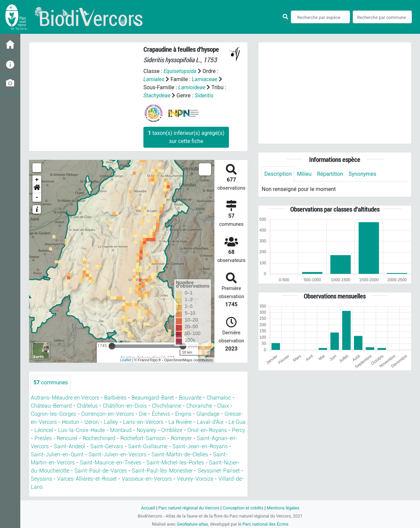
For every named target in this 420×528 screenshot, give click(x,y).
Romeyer (181, 438)
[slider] (112, 346)
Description (278, 174)
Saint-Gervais (107, 446)
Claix (223, 406)
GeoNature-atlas (192, 524)
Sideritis (204, 95)
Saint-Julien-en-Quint (57, 454)
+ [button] (37, 180)
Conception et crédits (243, 508)
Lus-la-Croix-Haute (81, 430)
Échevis (161, 414)
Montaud (121, 430)
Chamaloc (219, 398)
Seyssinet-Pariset (219, 471)
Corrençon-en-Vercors (108, 414)
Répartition (330, 174)
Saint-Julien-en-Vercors (118, 454)
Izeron (91, 422)
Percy (239, 430)
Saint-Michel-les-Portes (175, 463)
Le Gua (237, 422)
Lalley (111, 422)
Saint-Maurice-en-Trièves (111, 463)
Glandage (208, 414)
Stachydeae (157, 95)
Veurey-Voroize (195, 479)
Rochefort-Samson (143, 438)
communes (51, 382)
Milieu (305, 174)
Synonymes (363, 174)
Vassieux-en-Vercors (147, 479)
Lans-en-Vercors (143, 422)
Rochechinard (99, 438)
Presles (43, 438)
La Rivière (180, 422)
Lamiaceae (205, 79)
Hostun (71, 422)
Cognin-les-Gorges (53, 414)
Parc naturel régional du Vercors (189, 508)
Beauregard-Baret (153, 398)
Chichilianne (167, 406)
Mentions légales (283, 508)
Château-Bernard (51, 406)
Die (143, 414)
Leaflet (126, 360)
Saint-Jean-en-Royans (200, 446)
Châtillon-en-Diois (125, 406)
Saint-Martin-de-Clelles (180, 454)
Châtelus (87, 406)
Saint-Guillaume (148, 446)
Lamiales (154, 79)
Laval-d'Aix (210, 422)
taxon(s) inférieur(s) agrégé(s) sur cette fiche (186, 137)
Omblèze (172, 430)
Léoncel (44, 430)
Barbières (115, 398)
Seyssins (41, 479)
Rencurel (67, 438)
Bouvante (190, 398)
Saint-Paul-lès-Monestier (162, 471)
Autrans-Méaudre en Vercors (65, 398)
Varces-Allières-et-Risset (87, 479)
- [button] (37, 197)
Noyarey (146, 430)
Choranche (199, 406)
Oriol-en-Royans (207, 430)
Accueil (148, 508)
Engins (183, 414)
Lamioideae (192, 87)
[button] (37, 189)
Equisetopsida (180, 71)
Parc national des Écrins (266, 524)
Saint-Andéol (69, 446)
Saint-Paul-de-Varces (101, 471)
